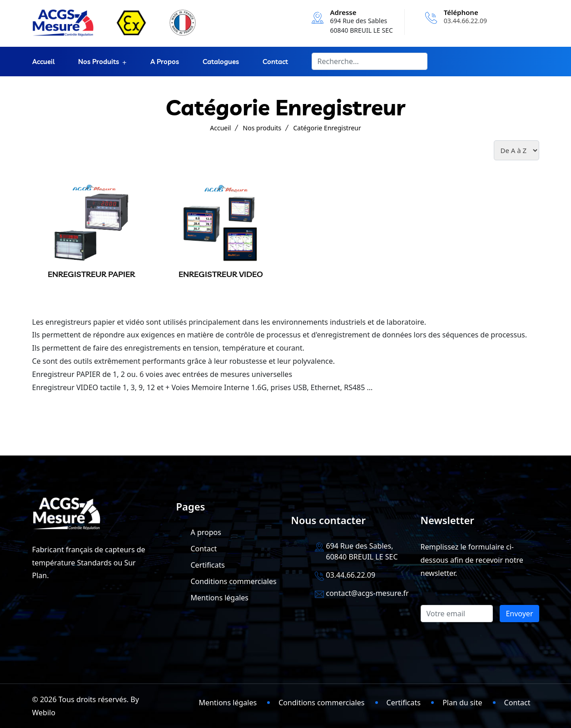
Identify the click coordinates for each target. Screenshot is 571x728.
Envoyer (519, 614)
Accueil (43, 62)
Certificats (208, 565)
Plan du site (462, 703)
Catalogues (221, 62)
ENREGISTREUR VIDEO (221, 274)
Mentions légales (220, 598)
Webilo (44, 713)
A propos (165, 62)
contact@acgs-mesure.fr (367, 593)
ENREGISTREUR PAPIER (91, 274)
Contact (275, 62)
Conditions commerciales (234, 581)
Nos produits (99, 62)
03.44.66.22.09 (465, 21)
